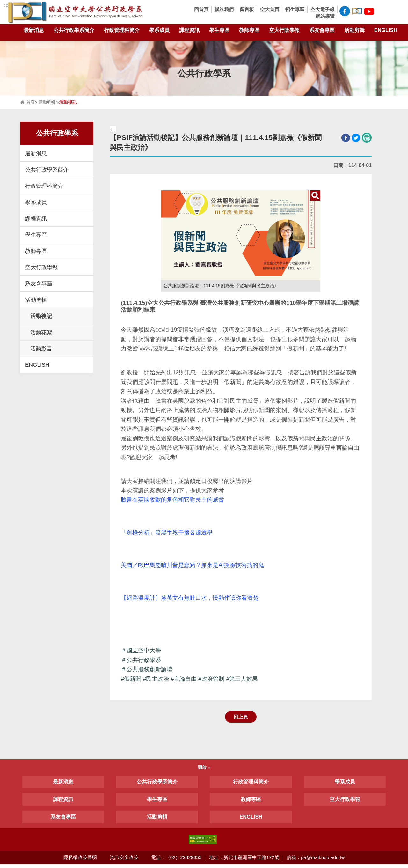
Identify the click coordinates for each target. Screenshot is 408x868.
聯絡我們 (224, 9)
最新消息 (34, 31)
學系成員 (159, 31)
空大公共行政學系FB (345, 11)
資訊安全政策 (124, 861)
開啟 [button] (204, 771)
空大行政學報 (284, 31)
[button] (382, 12)
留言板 (247, 9)
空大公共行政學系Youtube (369, 11)
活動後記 (41, 316)
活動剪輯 (354, 31)
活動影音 (41, 349)
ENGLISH (386, 31)
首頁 (31, 102)
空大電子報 (322, 9)
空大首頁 (270, 9)
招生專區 (295, 9)
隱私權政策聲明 (80, 861)
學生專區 (219, 31)
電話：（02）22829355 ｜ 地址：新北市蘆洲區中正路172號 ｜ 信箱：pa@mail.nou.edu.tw (248, 861)
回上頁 (241, 720)
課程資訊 (189, 31)
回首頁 (201, 9)
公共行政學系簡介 (74, 31)
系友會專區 (322, 31)
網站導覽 (325, 16)
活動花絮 (41, 332)
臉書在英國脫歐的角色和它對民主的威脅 (172, 500)
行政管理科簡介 (122, 31)
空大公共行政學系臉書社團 (357, 11)
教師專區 (249, 31)
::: (6, 5)
